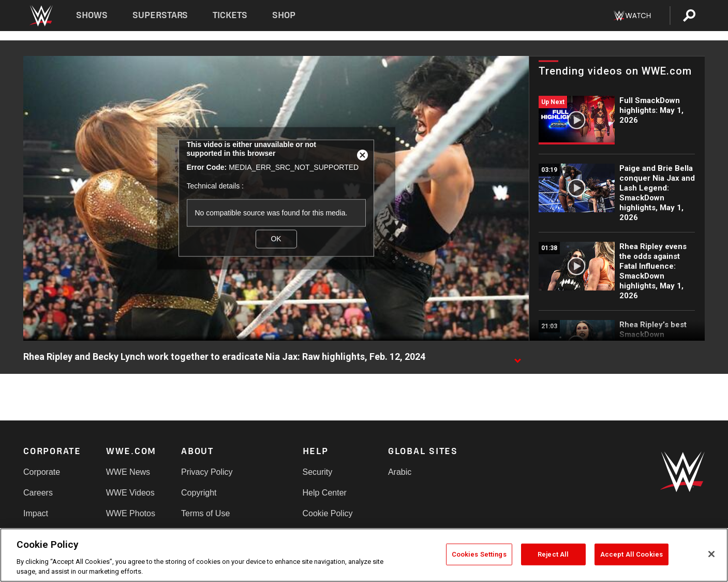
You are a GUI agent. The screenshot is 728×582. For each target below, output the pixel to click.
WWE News (128, 472)
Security (318, 472)
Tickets (230, 15)
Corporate (42, 472)
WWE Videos (130, 493)
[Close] (711, 554)
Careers (38, 493)
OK (276, 239)
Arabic (400, 472)
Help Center (325, 493)
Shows (92, 15)
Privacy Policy (207, 472)
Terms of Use (205, 513)
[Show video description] (517, 357)
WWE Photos (131, 513)
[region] (364, 555)
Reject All (553, 554)
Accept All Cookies (632, 554)
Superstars (160, 15)
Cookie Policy (328, 513)
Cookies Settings (479, 554)
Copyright (199, 493)
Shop (284, 15)
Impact (36, 513)
